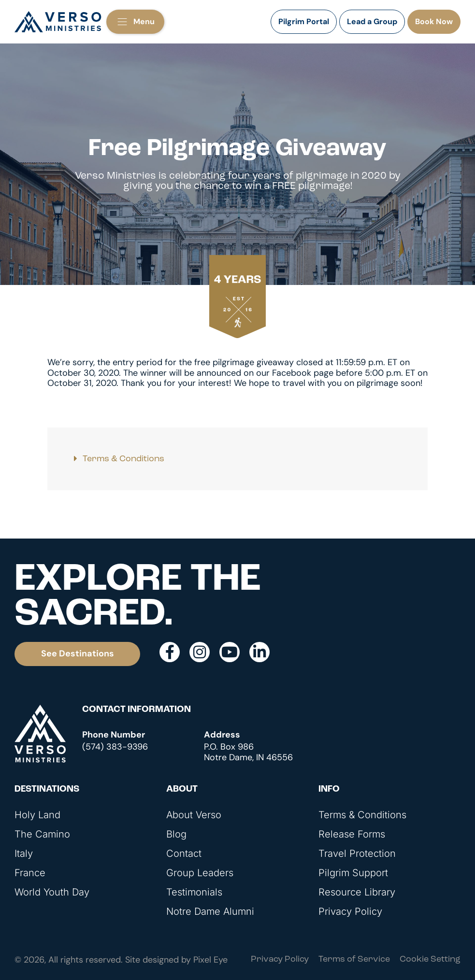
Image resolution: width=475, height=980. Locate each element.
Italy (24, 853)
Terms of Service (354, 959)
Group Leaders (200, 873)
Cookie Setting (430, 959)
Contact (184, 853)
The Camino (42, 834)
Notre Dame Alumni (210, 911)
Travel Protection (357, 853)
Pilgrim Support (353, 873)
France (30, 873)
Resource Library (357, 892)
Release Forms (352, 834)
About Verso (194, 815)
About (182, 789)
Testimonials (194, 892)
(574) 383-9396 (115, 747)
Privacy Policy (350, 911)
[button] (135, 22)
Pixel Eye (210, 960)
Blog (176, 834)
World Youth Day (52, 892)
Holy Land (37, 815)
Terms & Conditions (123, 459)
